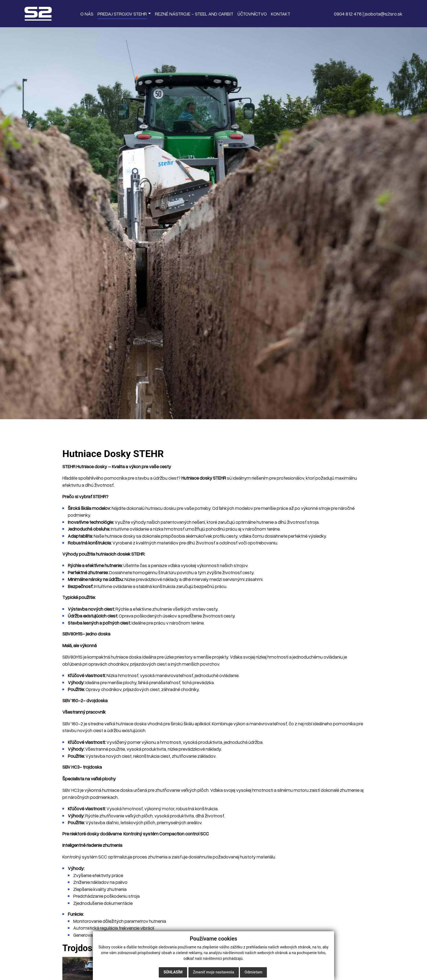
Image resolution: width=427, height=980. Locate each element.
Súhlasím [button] (173, 972)
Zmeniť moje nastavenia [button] (214, 972)
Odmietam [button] (253, 972)
